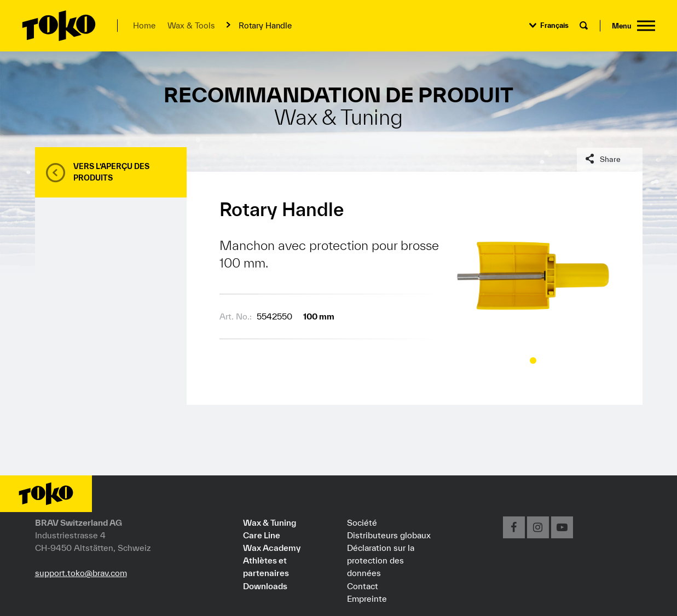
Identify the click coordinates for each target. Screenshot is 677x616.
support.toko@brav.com (81, 573)
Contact (363, 586)
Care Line (262, 535)
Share (610, 159)
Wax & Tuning (270, 522)
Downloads (265, 586)
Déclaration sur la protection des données (381, 560)
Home (144, 25)
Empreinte (367, 598)
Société (362, 522)
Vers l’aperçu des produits (111, 172)
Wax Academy (272, 548)
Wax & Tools (191, 25)
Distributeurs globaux (389, 535)
